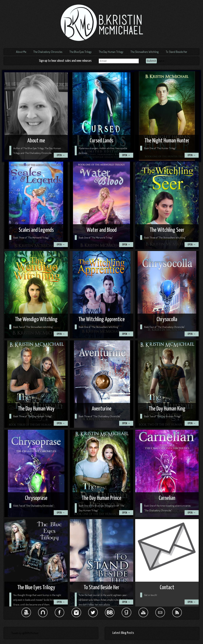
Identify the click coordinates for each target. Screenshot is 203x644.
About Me (21, 52)
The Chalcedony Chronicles (48, 52)
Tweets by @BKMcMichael (25, 633)
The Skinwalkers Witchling (145, 52)
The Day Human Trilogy (111, 52)
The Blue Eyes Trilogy (80, 52)
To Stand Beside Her (176, 52)
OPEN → (61, 155)
